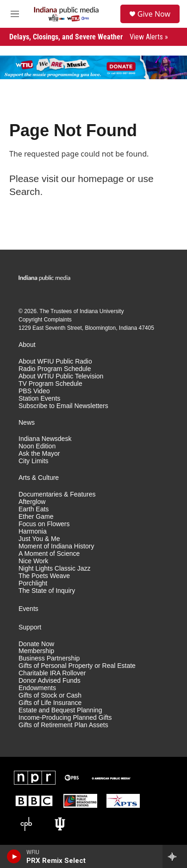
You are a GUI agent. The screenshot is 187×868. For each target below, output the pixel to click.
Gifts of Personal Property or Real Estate (77, 666)
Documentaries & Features (57, 494)
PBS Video (34, 391)
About (27, 345)
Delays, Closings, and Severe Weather (89, 37)
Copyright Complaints (45, 320)
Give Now (154, 14)
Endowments (37, 688)
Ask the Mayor (39, 454)
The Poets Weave (44, 576)
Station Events (39, 399)
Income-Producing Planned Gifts (65, 718)
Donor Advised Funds (50, 681)
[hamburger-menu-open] (15, 14)
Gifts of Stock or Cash (50, 695)
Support (30, 627)
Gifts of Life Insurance (50, 703)
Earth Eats (34, 509)
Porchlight (33, 583)
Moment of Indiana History (56, 546)
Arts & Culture (39, 478)
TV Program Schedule (50, 384)
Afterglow (32, 502)
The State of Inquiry (47, 591)
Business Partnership (49, 658)
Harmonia (33, 531)
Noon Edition (37, 446)
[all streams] (175, 856)
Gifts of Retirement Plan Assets (63, 725)
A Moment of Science (49, 554)
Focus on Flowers (44, 524)
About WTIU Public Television (61, 376)
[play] (14, 856)
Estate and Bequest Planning (60, 710)
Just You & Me (39, 539)
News (27, 423)
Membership (36, 651)
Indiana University (102, 311)
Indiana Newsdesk (45, 439)
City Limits (34, 461)
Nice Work (33, 561)
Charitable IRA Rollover (52, 673)
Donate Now (36, 644)
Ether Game (36, 517)
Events (28, 609)
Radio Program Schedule (55, 369)
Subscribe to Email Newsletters (63, 406)
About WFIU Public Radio (55, 362)
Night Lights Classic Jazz (55, 569)
